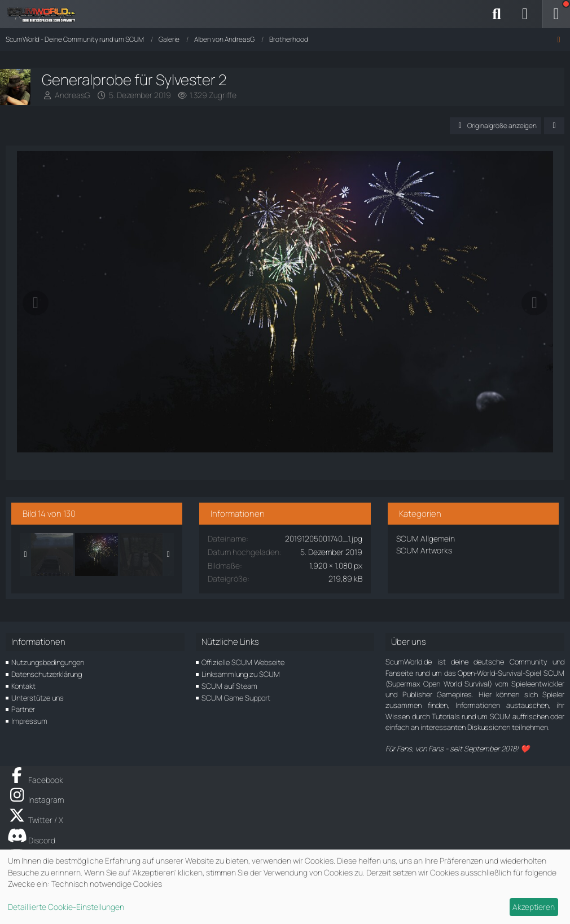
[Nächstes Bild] (534, 303)
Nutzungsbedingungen (48, 662)
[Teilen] (554, 126)
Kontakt (23, 686)
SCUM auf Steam (229, 686)
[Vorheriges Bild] (36, 303)
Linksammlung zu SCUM (241, 674)
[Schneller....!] (52, 555)
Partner (23, 709)
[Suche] (497, 14)
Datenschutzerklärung (47, 674)
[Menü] (556, 14)
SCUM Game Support (236, 698)
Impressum (29, 721)
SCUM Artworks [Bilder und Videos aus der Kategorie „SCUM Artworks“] (424, 550)
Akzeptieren (534, 907)
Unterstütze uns (38, 698)
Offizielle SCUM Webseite (243, 662)
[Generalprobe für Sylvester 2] (97, 555)
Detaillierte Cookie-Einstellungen (66, 907)
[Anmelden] (525, 14)
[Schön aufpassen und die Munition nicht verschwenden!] (141, 555)
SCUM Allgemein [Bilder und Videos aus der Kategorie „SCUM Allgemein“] (426, 538)
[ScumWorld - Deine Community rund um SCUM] (45, 14)
